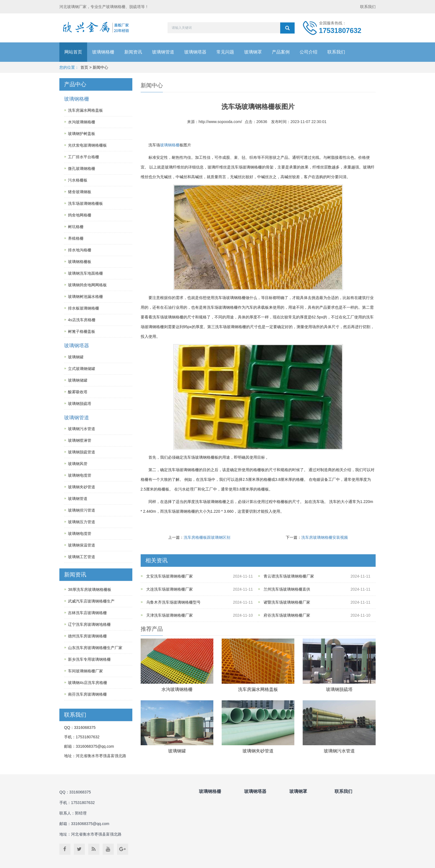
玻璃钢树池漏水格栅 (85, 297)
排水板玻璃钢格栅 (84, 308)
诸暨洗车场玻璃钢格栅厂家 (287, 602)
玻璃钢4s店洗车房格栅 (88, 683)
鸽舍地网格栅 (80, 215)
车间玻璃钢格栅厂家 (85, 671)
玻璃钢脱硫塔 (339, 689)
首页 (84, 67)
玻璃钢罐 (177, 751)
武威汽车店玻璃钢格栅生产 (91, 601)
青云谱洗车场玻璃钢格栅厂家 (289, 576)
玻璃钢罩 (253, 52)
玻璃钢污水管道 (339, 751)
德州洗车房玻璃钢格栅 (87, 636)
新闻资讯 (133, 52)
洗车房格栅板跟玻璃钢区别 (207, 537)
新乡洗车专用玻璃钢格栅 (89, 659)
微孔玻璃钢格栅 (82, 169)
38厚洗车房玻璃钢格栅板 (90, 589)
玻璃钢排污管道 (82, 510)
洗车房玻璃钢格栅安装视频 (325, 537)
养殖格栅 (76, 238)
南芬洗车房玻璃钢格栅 (87, 694)
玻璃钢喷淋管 (80, 440)
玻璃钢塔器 (195, 52)
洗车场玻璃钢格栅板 (85, 203)
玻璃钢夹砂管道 (258, 751)
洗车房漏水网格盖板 (258, 689)
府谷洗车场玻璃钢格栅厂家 (287, 615)
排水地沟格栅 (80, 250)
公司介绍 (308, 52)
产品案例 (281, 52)
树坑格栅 (76, 227)
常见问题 (225, 52)
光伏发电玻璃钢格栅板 (87, 145)
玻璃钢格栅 (103, 52)
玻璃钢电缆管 (80, 475)
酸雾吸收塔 (78, 392)
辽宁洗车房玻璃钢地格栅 (89, 624)
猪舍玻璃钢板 (80, 192)
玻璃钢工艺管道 (82, 557)
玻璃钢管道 (163, 52)
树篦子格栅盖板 (82, 331)
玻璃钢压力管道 (82, 522)
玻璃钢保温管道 (82, 545)
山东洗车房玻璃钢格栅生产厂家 (95, 648)
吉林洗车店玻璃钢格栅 (87, 613)
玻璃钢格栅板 (80, 262)
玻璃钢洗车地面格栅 (85, 273)
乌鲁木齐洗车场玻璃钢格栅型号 (173, 602)
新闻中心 (100, 67)
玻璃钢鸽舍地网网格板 (87, 285)
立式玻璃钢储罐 (82, 369)
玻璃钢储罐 (78, 380)
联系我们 (368, 7)
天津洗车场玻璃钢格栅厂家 (170, 615)
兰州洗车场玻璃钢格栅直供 (287, 589)
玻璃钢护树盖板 (82, 134)
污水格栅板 (78, 180)
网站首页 (73, 52)
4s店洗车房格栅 (82, 320)
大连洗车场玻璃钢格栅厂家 (170, 589)
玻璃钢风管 (78, 464)
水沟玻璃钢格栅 (177, 689)
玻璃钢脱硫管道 (82, 452)
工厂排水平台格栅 (84, 157)
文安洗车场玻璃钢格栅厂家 (170, 576)
